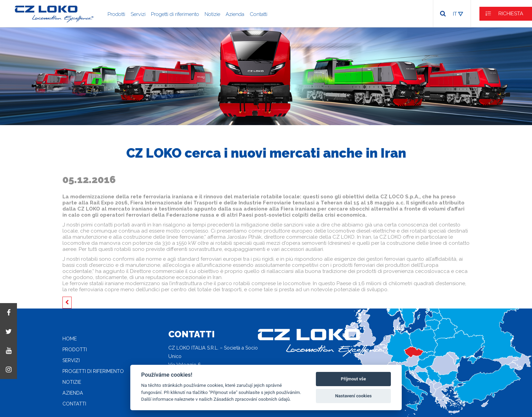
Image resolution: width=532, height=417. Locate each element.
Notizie (212, 14)
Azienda (235, 14)
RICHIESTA (511, 14)
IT (455, 14)
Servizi (138, 14)
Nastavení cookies (354, 396)
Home (70, 339)
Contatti (259, 14)
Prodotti (116, 14)
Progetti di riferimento (175, 14)
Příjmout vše (354, 379)
